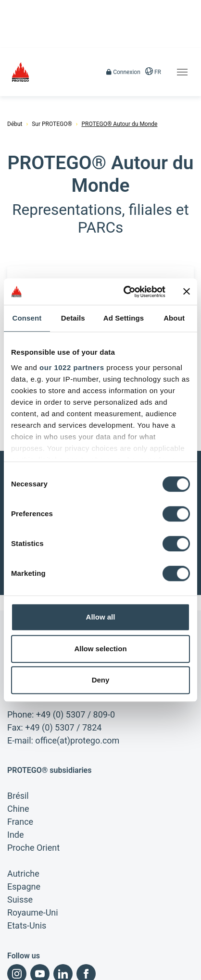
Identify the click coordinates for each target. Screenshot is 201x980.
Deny (101, 680)
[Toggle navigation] (182, 72)
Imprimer (19, 954)
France (20, 767)
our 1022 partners (72, 367)
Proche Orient (33, 793)
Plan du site (85, 970)
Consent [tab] (27, 318)
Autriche (23, 819)
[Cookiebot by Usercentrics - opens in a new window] (125, 292)
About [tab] (174, 318)
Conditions (59, 954)
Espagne (24, 832)
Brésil (18, 741)
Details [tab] (73, 318)
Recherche (129, 970)
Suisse (20, 845)
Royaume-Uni (33, 858)
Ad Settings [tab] (124, 318)
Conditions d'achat (31, 970)
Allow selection (100, 649)
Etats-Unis (27, 871)
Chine (18, 754)
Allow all (101, 617)
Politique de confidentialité (123, 954)
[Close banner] (187, 292)
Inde (16, 780)
